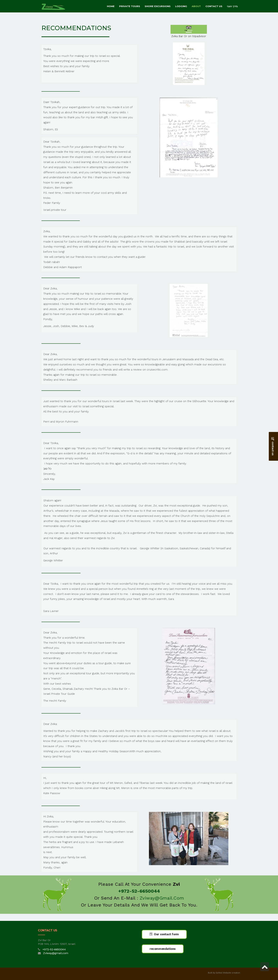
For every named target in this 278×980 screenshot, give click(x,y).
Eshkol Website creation (228, 973)
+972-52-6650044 (54, 949)
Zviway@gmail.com (162, 898)
